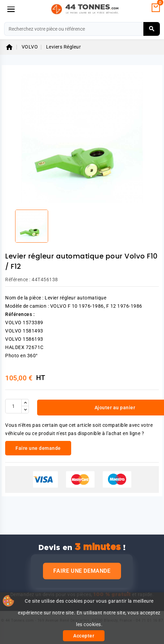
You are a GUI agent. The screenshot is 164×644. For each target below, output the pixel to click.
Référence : (18, 279)
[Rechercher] (82, 29)
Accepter (84, 636)
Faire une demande (82, 571)
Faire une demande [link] (38, 448)
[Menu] (11, 9)
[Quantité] (13, 406)
